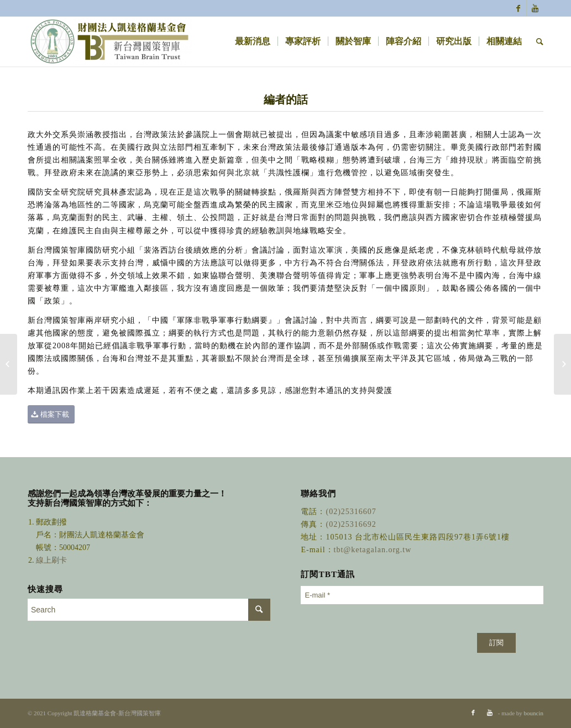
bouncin (534, 713)
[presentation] (385, 632)
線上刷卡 (53, 560)
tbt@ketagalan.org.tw (373, 550)
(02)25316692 (351, 524)
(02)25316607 (351, 512)
